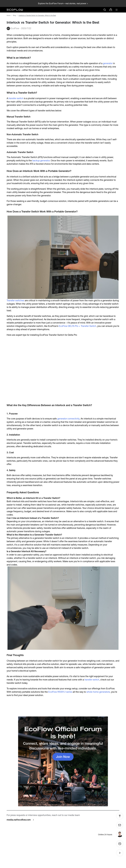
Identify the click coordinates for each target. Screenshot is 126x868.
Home (9, 15)
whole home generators (98, 692)
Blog (15, 15)
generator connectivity (68, 419)
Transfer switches (15, 301)
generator (108, 63)
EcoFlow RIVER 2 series (60, 692)
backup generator (41, 161)
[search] (105, 10)
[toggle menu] (117, 10)
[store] (111, 10)
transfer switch (16, 98)
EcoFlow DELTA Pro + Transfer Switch (77, 326)
